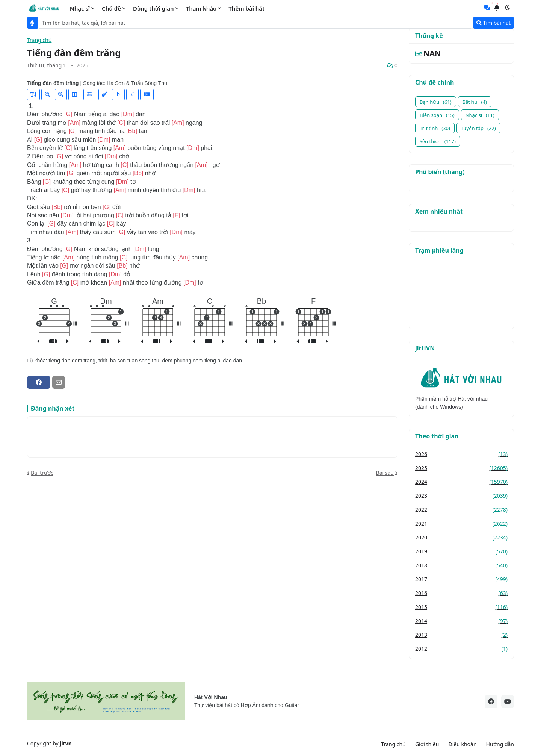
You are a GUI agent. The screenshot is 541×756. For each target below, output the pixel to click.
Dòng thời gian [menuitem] (153, 8)
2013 (461, 635)
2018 (461, 565)
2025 (461, 468)
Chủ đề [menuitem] (111, 8)
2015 (461, 607)
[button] (508, 8)
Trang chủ (39, 40)
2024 (461, 482)
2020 (461, 537)
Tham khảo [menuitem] (201, 8)
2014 (461, 621)
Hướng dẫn (500, 744)
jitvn (66, 743)
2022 (461, 510)
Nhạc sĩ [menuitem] (80, 8)
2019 (461, 551)
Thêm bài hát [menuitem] (246, 8)
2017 (461, 579)
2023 (461, 496)
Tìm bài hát (493, 23)
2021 (461, 523)
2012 (461, 649)
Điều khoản (462, 744)
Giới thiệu (427, 744)
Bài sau (385, 473)
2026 (461, 454)
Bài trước (42, 473)
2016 (461, 593)
